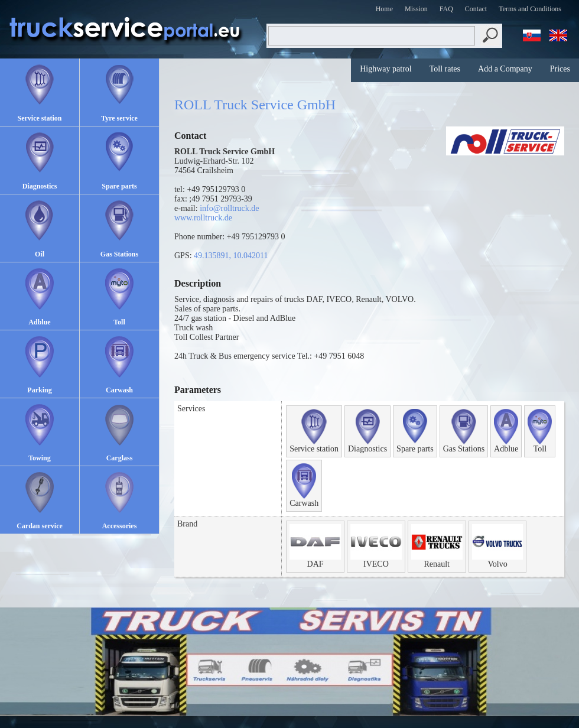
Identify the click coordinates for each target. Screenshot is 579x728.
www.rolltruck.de (203, 218)
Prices (560, 69)
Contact (476, 9)
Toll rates (445, 69)
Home (384, 9)
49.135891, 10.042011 (231, 256)
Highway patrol (386, 69)
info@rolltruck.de (229, 208)
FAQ (446, 9)
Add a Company (505, 69)
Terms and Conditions (530, 9)
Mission (416, 9)
